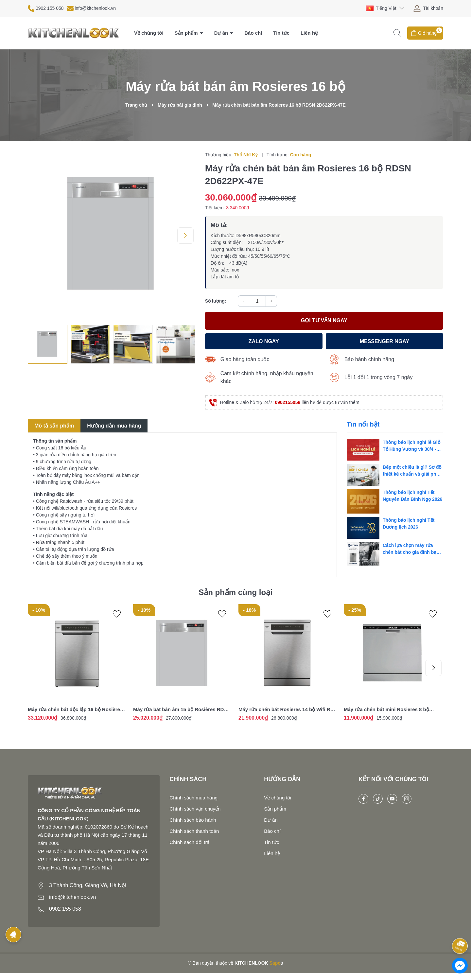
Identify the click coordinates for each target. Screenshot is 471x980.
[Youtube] (392, 799)
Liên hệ (309, 33)
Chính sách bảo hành (193, 820)
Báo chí (253, 33)
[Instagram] (407, 799)
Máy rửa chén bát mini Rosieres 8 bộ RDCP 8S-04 (386, 710)
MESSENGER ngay (384, 341)
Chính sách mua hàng (193, 798)
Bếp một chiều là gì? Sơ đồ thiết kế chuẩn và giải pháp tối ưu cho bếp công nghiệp (413, 471)
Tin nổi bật (363, 424)
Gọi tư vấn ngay (324, 320)
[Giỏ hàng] (425, 33)
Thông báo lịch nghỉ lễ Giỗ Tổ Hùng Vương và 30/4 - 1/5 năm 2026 (411, 446)
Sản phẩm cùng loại (235, 592)
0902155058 (288, 402)
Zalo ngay (264, 341)
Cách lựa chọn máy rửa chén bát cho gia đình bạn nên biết (411, 549)
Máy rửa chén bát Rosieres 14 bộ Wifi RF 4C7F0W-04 (286, 710)
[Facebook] (363, 799)
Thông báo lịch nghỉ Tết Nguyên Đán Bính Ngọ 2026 (412, 496)
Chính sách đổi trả (189, 842)
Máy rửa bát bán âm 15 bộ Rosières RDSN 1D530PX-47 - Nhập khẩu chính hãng (182, 710)
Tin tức (281, 33)
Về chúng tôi (149, 33)
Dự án (222, 33)
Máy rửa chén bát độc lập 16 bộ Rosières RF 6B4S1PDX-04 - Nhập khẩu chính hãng (76, 710)
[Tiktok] (378, 799)
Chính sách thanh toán (194, 831)
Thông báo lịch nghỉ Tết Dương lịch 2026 (409, 524)
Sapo (275, 963)
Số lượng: (216, 301)
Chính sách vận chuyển (195, 809)
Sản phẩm (187, 33)
